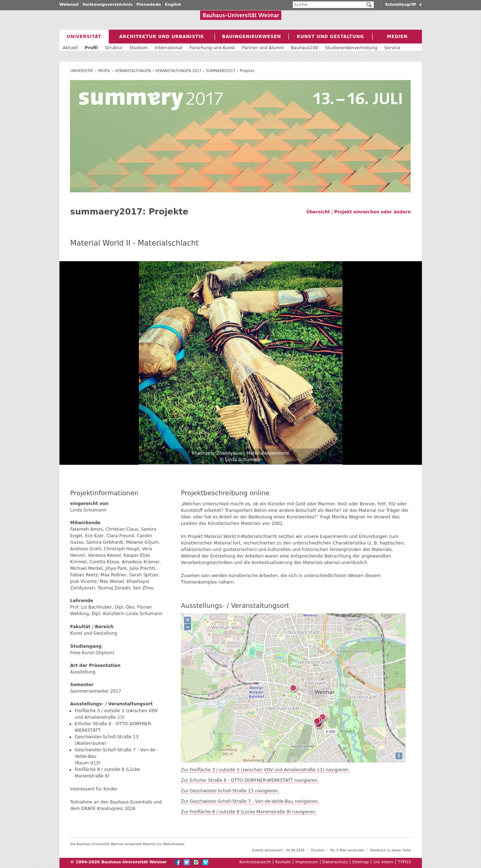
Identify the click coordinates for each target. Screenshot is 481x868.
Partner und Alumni (263, 48)
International (169, 48)
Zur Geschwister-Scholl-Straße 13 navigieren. (230, 791)
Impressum (307, 862)
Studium (138, 48)
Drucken (318, 850)
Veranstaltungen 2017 (178, 71)
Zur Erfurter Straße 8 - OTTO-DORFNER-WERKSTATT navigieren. (250, 780)
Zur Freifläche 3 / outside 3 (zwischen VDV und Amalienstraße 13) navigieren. (265, 770)
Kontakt (283, 862)
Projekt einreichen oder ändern (372, 212)
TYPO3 (404, 862)
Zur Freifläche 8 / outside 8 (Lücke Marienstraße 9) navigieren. (249, 812)
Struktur (114, 48)
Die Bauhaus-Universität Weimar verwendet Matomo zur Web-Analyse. (128, 844)
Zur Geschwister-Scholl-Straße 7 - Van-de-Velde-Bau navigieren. (250, 801)
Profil (104, 71)
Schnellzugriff (400, 5)
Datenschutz (335, 862)
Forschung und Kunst (212, 48)
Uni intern (383, 862)
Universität (82, 71)
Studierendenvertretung (351, 48)
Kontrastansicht (255, 862)
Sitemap (361, 862)
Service (392, 48)
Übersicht (318, 212)
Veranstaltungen (133, 71)
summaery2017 (221, 71)
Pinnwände (149, 5)
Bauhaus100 (305, 48)
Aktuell (70, 48)
